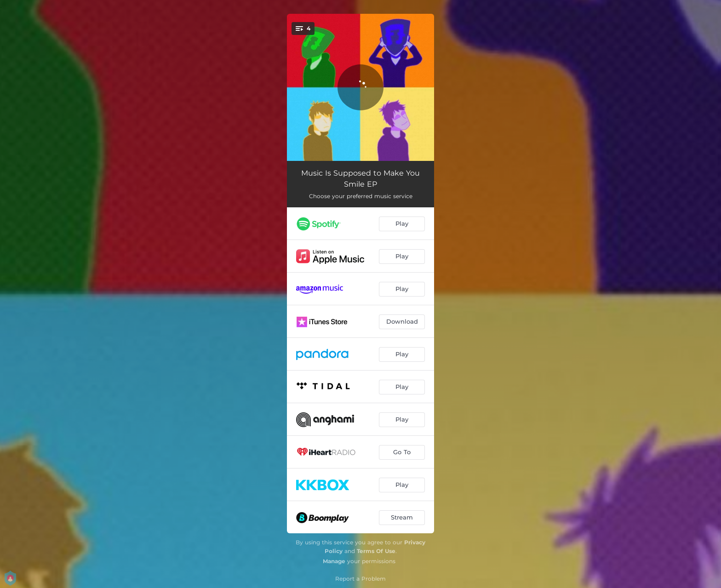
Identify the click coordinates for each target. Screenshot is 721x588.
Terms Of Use (376, 551)
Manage (334, 561)
